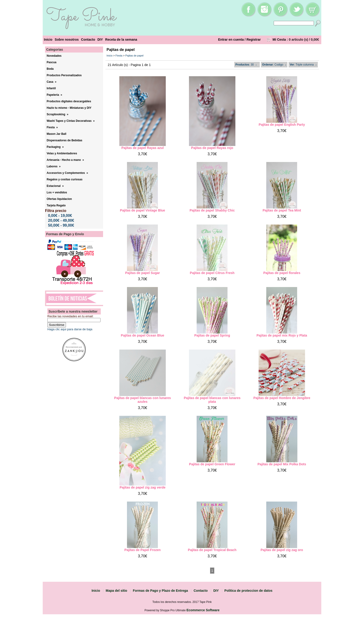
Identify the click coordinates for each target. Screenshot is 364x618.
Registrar (254, 40)
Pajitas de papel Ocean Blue (143, 335)
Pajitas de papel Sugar (142, 273)
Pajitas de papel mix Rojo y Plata (282, 335)
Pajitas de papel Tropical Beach (212, 550)
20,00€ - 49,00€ (61, 220)
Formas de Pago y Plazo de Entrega (160, 591)
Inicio (48, 40)
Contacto (88, 40)
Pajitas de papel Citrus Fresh (212, 273)
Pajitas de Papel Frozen (143, 550)
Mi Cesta (279, 40)
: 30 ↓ (246, 65)
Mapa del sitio (116, 591)
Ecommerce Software (203, 610)
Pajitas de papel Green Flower (212, 464)
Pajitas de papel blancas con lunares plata (212, 400)
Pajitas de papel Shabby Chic (212, 210)
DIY (100, 40)
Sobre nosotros (67, 40)
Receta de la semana (121, 40)
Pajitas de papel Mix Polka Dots (282, 464)
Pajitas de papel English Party (282, 125)
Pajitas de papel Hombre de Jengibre (282, 398)
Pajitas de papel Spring (212, 335)
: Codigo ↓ (274, 65)
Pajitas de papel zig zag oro (282, 550)
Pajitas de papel (134, 56)
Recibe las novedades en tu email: (70, 316)
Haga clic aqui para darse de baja (70, 329)
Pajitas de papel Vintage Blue (143, 210)
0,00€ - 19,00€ (60, 216)
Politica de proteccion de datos (249, 591)
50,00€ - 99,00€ (61, 225)
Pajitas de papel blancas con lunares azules (143, 400)
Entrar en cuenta (231, 40)
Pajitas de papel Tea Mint (282, 210)
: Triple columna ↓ (303, 65)
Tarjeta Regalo (56, 205)
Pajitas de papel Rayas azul (143, 148)
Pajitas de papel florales (282, 273)
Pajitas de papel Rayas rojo (212, 148)
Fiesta (119, 56)
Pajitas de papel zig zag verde (143, 487)
